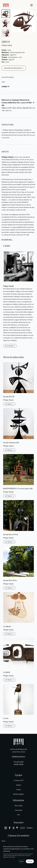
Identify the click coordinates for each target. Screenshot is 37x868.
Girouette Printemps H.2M (11, 443)
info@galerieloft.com (18, 757)
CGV (18, 815)
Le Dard (6, 718)
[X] (14, 828)
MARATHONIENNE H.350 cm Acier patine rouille (18, 489)
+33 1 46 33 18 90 (19, 762)
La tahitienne (7, 626)
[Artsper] (29, 828)
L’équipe (19, 785)
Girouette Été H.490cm (10, 580)
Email (3, 841)
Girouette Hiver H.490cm (11, 534)
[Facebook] (10, 828)
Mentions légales (18, 794)
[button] (6, 14)
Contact (19, 790)
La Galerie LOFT (19, 780)
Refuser (22, 861)
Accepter (30, 861)
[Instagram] (6, 828)
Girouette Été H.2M (9, 397)
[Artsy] (22, 828)
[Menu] (31, 5)
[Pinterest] (17, 828)
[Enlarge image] (23, 21)
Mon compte (19, 806)
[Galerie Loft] (19, 742)
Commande (19, 810)
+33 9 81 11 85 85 (18, 764)
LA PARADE (7, 672)
